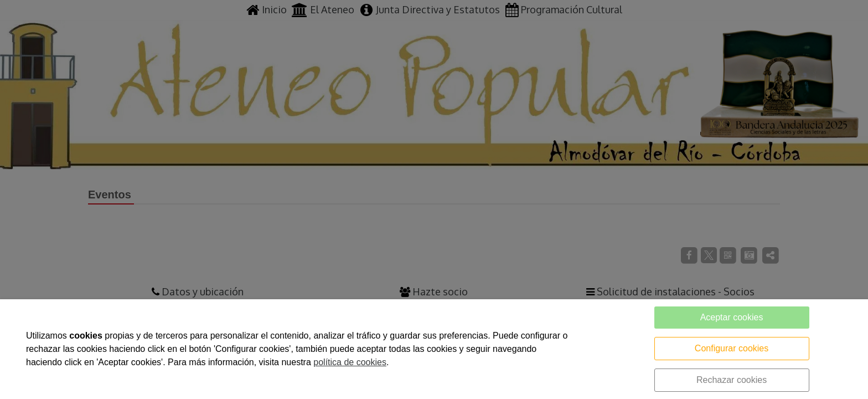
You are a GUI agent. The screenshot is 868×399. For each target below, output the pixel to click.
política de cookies (350, 362)
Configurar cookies (732, 348)
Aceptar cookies (732, 317)
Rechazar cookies (732, 380)
